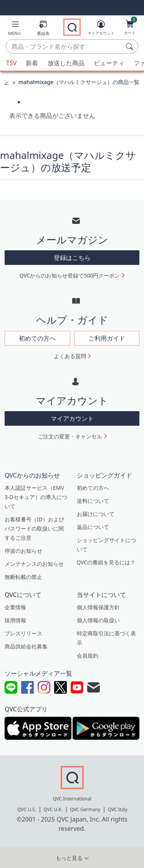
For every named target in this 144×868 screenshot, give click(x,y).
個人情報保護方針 (98, 607)
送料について (93, 501)
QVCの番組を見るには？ (106, 562)
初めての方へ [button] (37, 338)
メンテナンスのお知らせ (34, 564)
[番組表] (43, 29)
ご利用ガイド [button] (107, 338)
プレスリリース (23, 633)
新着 (32, 63)
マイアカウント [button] (72, 418)
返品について (93, 527)
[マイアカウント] (101, 29)
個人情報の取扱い (98, 620)
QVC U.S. (27, 809)
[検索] (131, 46)
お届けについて (96, 514)
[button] (14, 29)
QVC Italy (118, 809)
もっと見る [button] (69, 858)
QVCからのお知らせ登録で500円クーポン (70, 275)
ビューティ (109, 63)
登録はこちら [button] (72, 258)
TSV (11, 63)
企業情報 (15, 607)
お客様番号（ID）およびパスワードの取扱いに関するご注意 (34, 528)
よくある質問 (70, 356)
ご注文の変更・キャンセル (70, 436)
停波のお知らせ (23, 551)
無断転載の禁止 (23, 577)
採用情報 (15, 620)
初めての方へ (93, 488)
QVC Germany (85, 809)
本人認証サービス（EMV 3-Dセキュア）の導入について (36, 497)
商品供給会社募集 (26, 646)
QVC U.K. (53, 809)
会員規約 (88, 656)
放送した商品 (66, 63)
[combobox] (64, 47)
